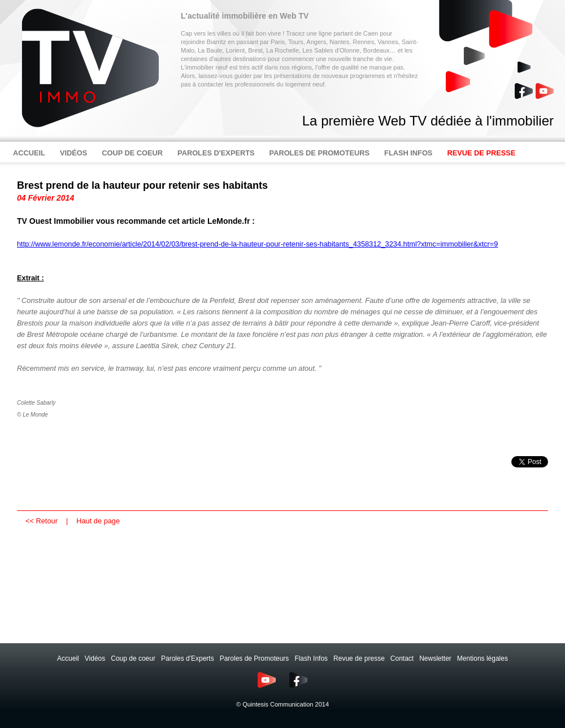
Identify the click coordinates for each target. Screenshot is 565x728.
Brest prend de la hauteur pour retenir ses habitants (142, 185)
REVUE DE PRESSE (481, 153)
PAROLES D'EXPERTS (216, 153)
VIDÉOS (73, 153)
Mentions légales (483, 658)
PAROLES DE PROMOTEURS (320, 153)
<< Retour (42, 521)
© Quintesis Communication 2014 (282, 704)
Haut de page (98, 521)
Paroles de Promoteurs (255, 658)
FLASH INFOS (408, 153)
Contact (402, 658)
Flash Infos (311, 658)
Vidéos (95, 658)
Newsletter (435, 658)
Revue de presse (359, 658)
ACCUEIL (29, 153)
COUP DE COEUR (132, 153)
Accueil (68, 658)
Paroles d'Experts (188, 658)
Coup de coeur (133, 658)
